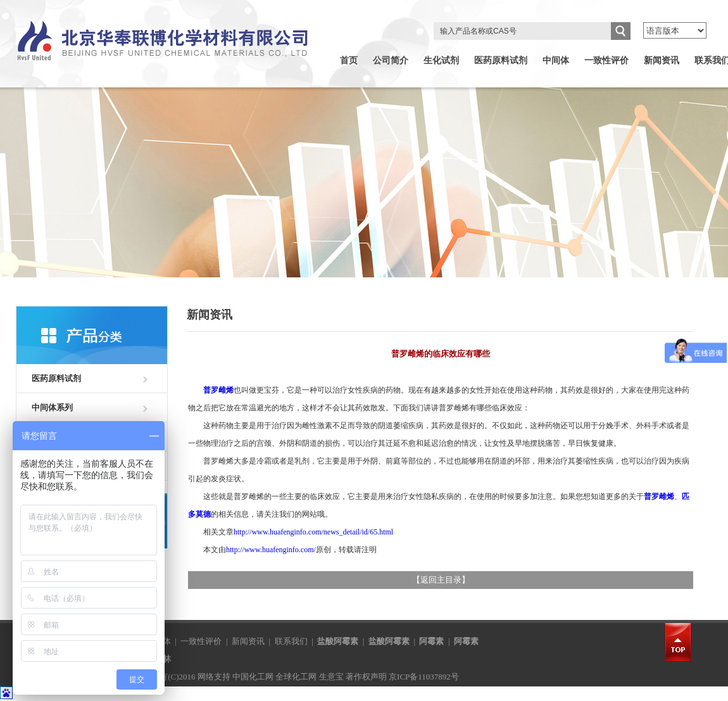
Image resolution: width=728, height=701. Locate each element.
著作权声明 (366, 677)
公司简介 (391, 60)
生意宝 (331, 677)
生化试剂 (441, 60)
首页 (349, 60)
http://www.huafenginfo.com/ (271, 550)
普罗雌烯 (218, 390)
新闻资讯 (662, 60)
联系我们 (291, 641)
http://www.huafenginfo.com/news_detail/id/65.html (313, 532)
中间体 (556, 60)
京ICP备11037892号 (424, 677)
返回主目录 (441, 580)
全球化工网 (296, 677)
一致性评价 (606, 60)
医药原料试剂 (501, 60)
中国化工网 (253, 677)
